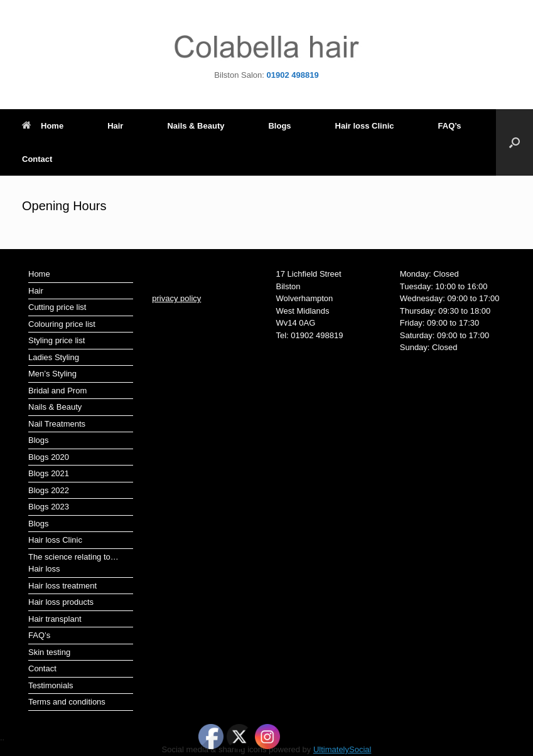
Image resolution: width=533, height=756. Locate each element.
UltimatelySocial (342, 749)
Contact (37, 159)
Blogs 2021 (49, 473)
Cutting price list (57, 307)
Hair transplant (55, 619)
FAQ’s (450, 126)
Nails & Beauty (196, 126)
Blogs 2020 (49, 457)
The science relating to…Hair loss (73, 563)
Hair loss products (61, 602)
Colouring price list (62, 324)
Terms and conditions (67, 702)
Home (43, 126)
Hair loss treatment (62, 586)
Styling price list (57, 340)
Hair (115, 126)
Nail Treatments (57, 424)
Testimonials (51, 685)
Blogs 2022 (49, 490)
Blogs (279, 126)
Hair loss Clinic (365, 126)
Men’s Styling (52, 374)
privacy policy (176, 298)
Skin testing (49, 652)
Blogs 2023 (49, 507)
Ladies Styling (54, 357)
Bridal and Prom (57, 391)
